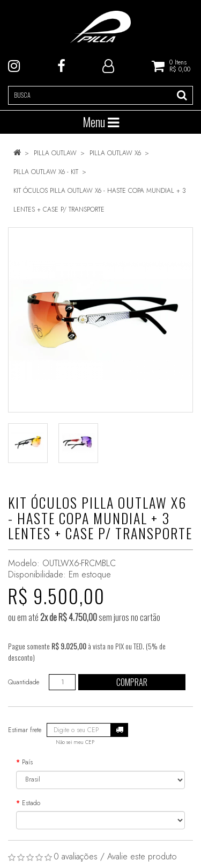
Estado (31, 803)
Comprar (132, 682)
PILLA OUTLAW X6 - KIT (46, 172)
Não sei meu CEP (75, 742)
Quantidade (24, 682)
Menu (101, 122)
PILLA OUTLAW (55, 153)
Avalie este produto (142, 856)
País (27, 762)
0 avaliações (76, 856)
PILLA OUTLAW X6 (115, 153)
